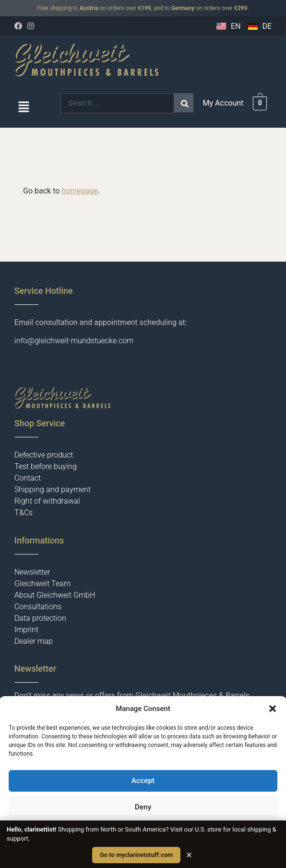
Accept (143, 781)
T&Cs (24, 512)
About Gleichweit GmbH (55, 595)
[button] (273, 709)
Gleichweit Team (42, 584)
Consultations (38, 607)
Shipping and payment (53, 489)
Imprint (26, 630)
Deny (143, 808)
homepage (80, 191)
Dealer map (34, 641)
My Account (223, 103)
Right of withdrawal (47, 501)
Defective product (44, 455)
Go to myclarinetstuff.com (136, 855)
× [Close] (189, 855)
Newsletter (32, 572)
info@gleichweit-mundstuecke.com (74, 341)
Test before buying (46, 466)
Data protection (40, 618)
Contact (28, 478)
